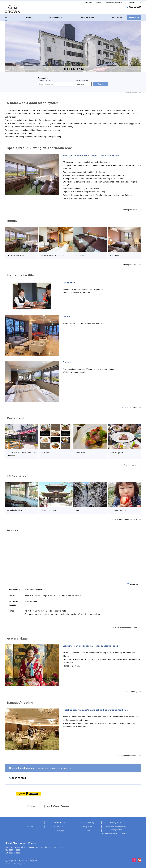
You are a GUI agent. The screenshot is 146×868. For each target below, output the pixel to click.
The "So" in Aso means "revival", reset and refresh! (92, 155)
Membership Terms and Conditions (116, 834)
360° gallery (30, 806)
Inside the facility (59, 823)
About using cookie (19, 864)
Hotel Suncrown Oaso (20, 843)
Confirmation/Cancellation (114, 2)
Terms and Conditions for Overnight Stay (116, 828)
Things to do (87, 827)
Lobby (66, 317)
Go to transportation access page (127, 628)
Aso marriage (59, 831)
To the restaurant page (132, 465)
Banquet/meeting (87, 823)
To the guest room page (131, 210)
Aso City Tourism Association (59, 806)
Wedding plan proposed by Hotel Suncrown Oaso (91, 646)
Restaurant (59, 827)
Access (87, 831)
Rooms (67, 362)
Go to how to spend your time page (127, 519)
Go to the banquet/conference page (126, 756)
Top (30, 823)
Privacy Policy (116, 823)
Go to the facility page (132, 408)
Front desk (69, 283)
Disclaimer (8, 864)
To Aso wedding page (132, 692)
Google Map (133, 585)
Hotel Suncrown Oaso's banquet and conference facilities (95, 710)
